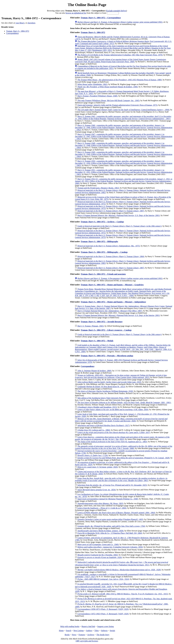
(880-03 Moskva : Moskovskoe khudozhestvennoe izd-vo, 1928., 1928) (119, 570)
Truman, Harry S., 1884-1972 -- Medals (97, 341)
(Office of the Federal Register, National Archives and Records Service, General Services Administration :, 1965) (124, 163)
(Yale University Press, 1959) (103, 398)
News (74, 635)
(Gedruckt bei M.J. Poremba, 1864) (98, 555)
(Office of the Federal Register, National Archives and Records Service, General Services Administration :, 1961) (123, 118)
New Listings (79, 631)
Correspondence (12, 33)
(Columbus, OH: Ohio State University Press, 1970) (120, 55)
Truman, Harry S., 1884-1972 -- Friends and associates (103, 274)
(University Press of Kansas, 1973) (117, 105)
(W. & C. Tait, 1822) (122, 438)
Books (67, 635)
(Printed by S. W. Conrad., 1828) (123, 458)
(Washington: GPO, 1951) (123, 48)
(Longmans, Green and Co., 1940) (98, 544)
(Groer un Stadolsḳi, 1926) (100, 557)
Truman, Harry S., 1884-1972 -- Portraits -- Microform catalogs (107, 356)
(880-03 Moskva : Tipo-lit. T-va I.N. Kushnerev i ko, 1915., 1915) (123, 594)
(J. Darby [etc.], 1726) (93, 455)
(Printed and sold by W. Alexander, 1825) (112, 485)
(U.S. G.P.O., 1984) (123, 348)
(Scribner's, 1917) (104, 425)
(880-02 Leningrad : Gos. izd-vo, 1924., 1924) (103, 579)
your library (20, 23)
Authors (89, 631)
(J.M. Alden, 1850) (113, 410)
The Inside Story (103, 635)
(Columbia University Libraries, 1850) (110, 547)
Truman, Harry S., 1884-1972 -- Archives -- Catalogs (102, 222)
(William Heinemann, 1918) (105, 391)
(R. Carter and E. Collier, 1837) (114, 432)
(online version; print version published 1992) (120, 22)
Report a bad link (88, 626)
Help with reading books (70, 626)
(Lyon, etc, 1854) (97, 490)
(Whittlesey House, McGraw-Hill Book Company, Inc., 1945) (108, 100)
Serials (112, 631)
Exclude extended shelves (116, 11)
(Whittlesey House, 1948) (97, 96)
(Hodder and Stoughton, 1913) (97, 407)
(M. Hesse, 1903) (100, 503)
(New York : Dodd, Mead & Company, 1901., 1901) (124, 403)
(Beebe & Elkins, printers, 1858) (100, 531)
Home (61, 631)
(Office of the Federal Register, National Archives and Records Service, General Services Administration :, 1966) (124, 181)
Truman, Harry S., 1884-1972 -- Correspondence (101, 18)
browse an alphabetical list (76, 13)
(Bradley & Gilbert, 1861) (121, 479)
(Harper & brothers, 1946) (108, 87)
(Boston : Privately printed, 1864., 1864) (116, 513)
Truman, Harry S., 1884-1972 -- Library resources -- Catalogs (106, 330)
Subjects (104, 631)
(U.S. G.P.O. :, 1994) (123, 292)
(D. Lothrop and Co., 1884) (94, 430)
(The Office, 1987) (110, 311)
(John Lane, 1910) (109, 382)
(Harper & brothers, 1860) (94, 371)
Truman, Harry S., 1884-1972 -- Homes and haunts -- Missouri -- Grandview (112, 285)
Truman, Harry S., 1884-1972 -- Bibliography (100, 241)
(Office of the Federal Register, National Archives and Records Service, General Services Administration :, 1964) (124, 145)
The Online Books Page (87, 5)
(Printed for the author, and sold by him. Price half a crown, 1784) (111, 526)
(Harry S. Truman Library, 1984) (111, 256)
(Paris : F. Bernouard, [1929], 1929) (103, 609)
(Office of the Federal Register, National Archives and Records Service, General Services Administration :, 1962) (124, 128)
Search (69, 631)
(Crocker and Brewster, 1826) (121, 420)
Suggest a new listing (105, 626)
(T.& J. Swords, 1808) (124, 447)
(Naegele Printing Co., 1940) (108, 499)
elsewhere (31, 23)
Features (82, 635)
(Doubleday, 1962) (92, 84)
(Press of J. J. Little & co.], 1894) (102, 508)
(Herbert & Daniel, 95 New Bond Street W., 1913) (101, 387)
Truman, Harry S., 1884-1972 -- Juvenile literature (102, 322)
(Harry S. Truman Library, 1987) (111, 211)
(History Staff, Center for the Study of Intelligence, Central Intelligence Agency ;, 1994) (123, 110)
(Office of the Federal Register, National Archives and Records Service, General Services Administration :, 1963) (124, 136)
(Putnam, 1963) (91, 326)
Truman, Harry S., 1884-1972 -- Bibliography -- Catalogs (104, 252)
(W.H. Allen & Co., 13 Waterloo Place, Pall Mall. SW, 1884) (110, 533)
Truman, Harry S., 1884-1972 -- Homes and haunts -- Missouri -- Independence (113, 302)
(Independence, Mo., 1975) (109, 246)
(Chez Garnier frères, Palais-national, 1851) (121, 376)
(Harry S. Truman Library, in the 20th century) (120, 226)
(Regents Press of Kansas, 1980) (120, 80)
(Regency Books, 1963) (98, 188)
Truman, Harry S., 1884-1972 (18, 31)
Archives (91, 635)
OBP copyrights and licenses (87, 641)
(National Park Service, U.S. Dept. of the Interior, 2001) (119, 215)
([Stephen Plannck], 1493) (110, 519)
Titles (97, 631)
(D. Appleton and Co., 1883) (112, 442)
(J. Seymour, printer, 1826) (98, 467)
